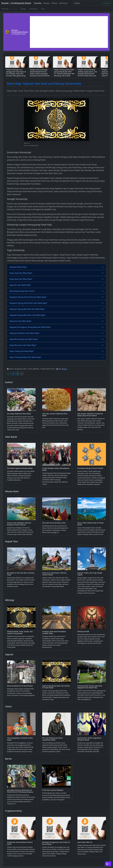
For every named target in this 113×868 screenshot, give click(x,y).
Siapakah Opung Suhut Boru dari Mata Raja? (28, 303)
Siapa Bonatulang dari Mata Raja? (24, 339)
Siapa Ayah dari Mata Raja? (21, 279)
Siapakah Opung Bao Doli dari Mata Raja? (27, 309)
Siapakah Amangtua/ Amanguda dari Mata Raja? (30, 327)
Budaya (46, 3)
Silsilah (15, 9)
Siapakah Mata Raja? (18, 267)
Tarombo (38, 3)
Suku (43, 9)
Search (107, 3)
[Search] (87, 3)
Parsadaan (34, 9)
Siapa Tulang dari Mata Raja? (22, 351)
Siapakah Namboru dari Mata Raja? (24, 333)
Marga (23, 9)
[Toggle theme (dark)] (108, 864)
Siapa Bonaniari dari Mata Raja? (23, 345)
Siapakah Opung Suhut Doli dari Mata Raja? (28, 297)
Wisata (54, 3)
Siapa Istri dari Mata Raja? (20, 321)
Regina (64, 369)
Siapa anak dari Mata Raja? (21, 273)
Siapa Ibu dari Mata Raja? (20, 285)
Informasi (63, 3)
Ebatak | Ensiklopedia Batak (16, 3)
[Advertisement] (69, 32)
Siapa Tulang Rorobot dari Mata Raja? (25, 357)
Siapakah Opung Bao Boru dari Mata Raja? (27, 315)
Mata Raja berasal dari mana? (22, 291)
